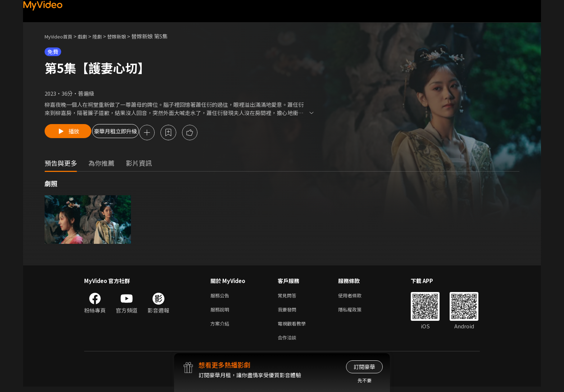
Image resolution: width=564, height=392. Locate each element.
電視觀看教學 (294, 327)
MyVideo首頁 (61, 36)
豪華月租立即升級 (132, 133)
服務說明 (221, 312)
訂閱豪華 (364, 367)
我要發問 (288, 312)
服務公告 (221, 297)
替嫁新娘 (126, 36)
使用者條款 (356, 297)
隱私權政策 (356, 312)
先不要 (365, 380)
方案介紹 (221, 327)
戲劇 (88, 36)
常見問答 (288, 297)
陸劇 (104, 36)
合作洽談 (288, 342)
